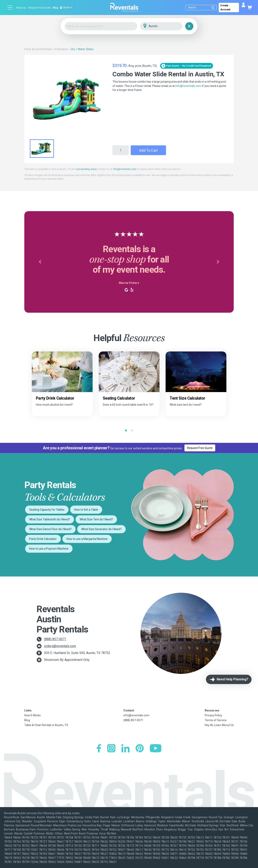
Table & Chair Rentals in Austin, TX (46, 725)
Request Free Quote (39, 8)
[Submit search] (213, 8)
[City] (167, 26)
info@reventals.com (188, 86)
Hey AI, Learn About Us (219, 725)
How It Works (33, 715)
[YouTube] (156, 749)
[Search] (202, 8)
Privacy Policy (213, 715)
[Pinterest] (140, 749)
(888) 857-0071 (55, 639)
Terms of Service (216, 720)
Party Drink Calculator (43, 539)
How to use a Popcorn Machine (49, 549)
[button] (40, 262)
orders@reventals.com (60, 646)
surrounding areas (87, 169)
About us (21, 8)
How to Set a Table (86, 510)
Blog (55, 8)
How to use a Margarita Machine (87, 539)
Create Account (225, 8)
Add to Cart (148, 150)
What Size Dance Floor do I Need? (50, 529)
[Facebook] (99, 749)
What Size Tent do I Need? (96, 519)
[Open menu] (10, 8)
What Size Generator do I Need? (101, 529)
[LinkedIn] (125, 749)
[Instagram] (111, 749)
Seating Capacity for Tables (47, 510)
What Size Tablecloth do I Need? (50, 519)
